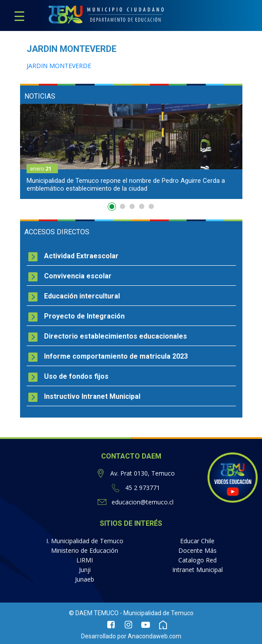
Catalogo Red (197, 560)
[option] (131, 151)
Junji (85, 570)
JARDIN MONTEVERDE (59, 66)
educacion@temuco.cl (143, 502)
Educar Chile (197, 541)
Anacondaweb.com (155, 636)
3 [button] (132, 206)
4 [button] (142, 206)
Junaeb (85, 579)
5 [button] (151, 206)
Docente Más (197, 550)
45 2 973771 (143, 488)
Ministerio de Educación (85, 550)
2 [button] (122, 206)
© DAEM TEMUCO (94, 613)
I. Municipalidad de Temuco (85, 541)
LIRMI (85, 560)
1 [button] (113, 208)
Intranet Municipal (197, 570)
